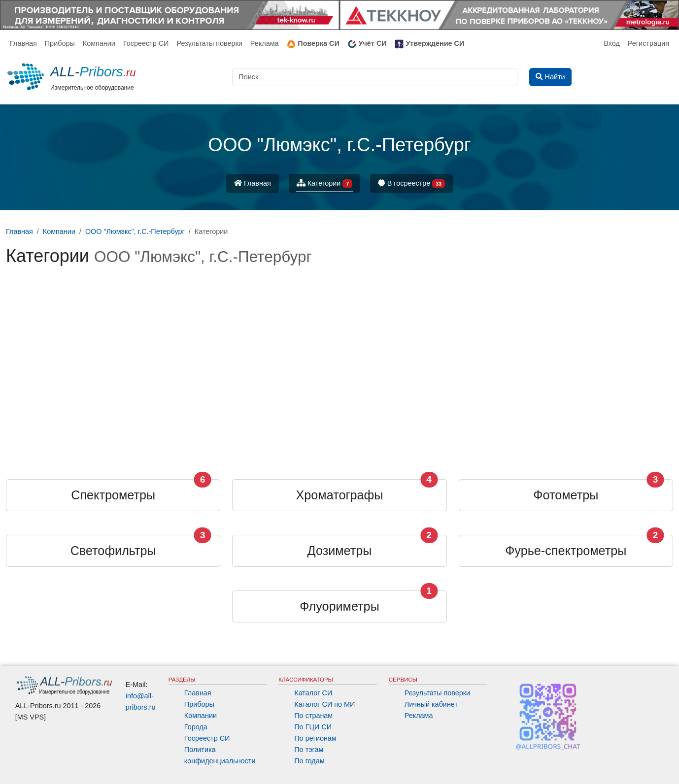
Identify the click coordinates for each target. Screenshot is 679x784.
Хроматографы (340, 495)
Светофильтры (113, 551)
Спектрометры (113, 495)
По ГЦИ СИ (313, 727)
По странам (313, 716)
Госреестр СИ (146, 43)
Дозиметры (340, 551)
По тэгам (309, 750)
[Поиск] (375, 77)
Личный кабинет (431, 704)
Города (196, 727)
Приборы (60, 43)
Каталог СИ (313, 693)
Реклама (265, 43)
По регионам (315, 738)
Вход (612, 43)
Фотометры (566, 495)
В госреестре (411, 184)
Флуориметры (339, 606)
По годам (309, 761)
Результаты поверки (209, 43)
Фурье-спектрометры (566, 551)
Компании (99, 43)
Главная (23, 43)
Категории (325, 184)
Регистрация (648, 43)
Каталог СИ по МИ (324, 704)
